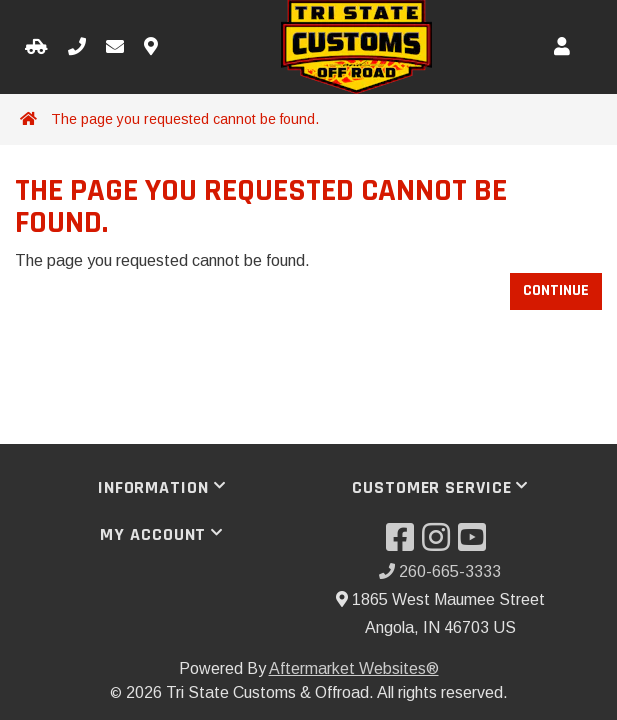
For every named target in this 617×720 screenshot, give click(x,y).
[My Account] (562, 47)
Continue (556, 290)
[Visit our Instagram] (440, 543)
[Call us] (77, 47)
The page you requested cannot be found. (185, 119)
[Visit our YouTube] (476, 543)
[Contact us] (151, 47)
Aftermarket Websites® (354, 668)
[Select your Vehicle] (36, 47)
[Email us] (115, 47)
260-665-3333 (440, 571)
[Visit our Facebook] (404, 543)
